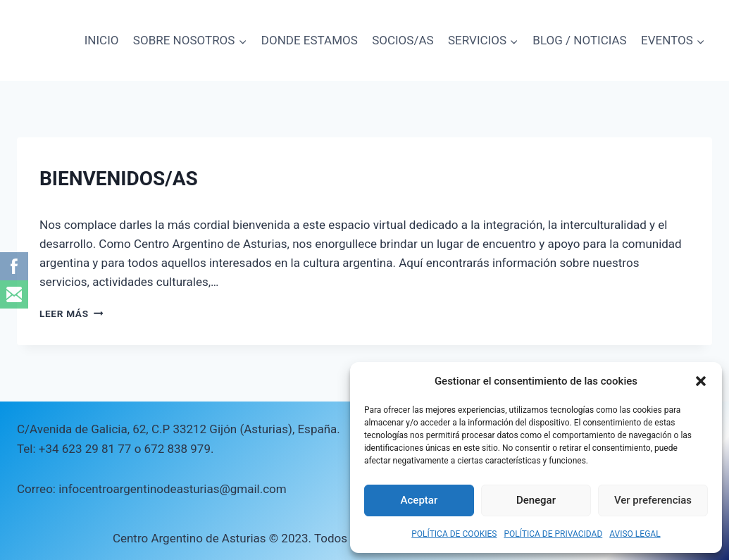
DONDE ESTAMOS (310, 40)
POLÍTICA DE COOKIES (454, 534)
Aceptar (419, 500)
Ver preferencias (653, 500)
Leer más (71, 313)
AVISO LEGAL (635, 534)
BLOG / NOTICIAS (579, 40)
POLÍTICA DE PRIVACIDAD (553, 534)
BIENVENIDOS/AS (119, 179)
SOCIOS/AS (403, 40)
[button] (701, 381)
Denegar (536, 500)
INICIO (102, 40)
